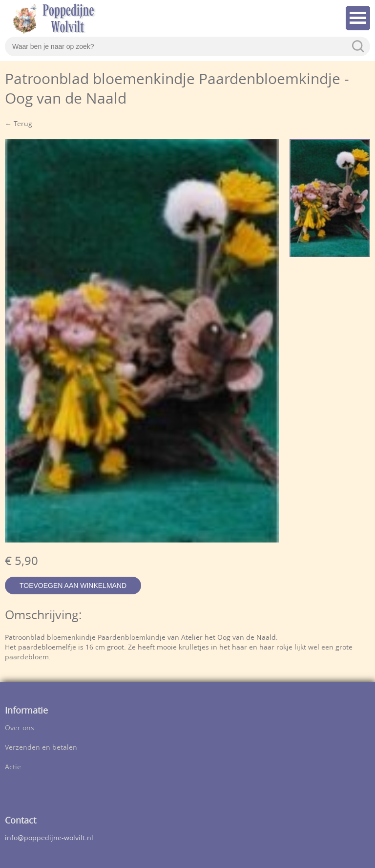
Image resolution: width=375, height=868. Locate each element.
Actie (13, 768)
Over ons (20, 728)
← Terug (19, 124)
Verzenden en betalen (41, 748)
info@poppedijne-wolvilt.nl (49, 838)
